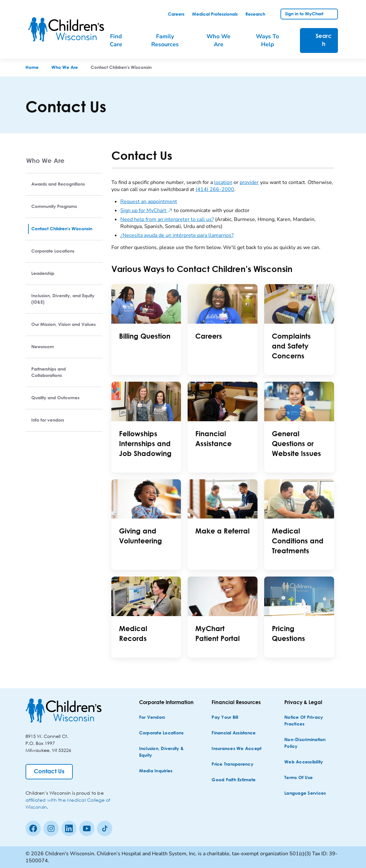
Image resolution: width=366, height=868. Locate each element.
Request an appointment (149, 202)
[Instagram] (51, 828)
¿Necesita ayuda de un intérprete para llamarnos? (177, 235)
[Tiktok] (105, 828)
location (223, 182)
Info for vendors (48, 420)
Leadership (43, 274)
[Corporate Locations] (161, 733)
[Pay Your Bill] (225, 718)
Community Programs (54, 207)
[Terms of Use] (299, 778)
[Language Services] (305, 794)
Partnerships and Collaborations (49, 372)
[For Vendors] (152, 718)
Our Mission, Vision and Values (63, 325)
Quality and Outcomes (55, 398)
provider (249, 182)
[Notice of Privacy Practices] (312, 721)
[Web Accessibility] (304, 762)
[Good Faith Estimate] (234, 780)
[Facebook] (33, 828)
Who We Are (45, 161)
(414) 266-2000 (215, 189)
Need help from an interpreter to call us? (167, 219)
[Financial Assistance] (234, 733)
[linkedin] (69, 828)
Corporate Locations (53, 251)
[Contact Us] (49, 772)
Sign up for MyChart (146, 210)
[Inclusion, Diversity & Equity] (167, 752)
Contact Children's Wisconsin (62, 229)
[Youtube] (87, 828)
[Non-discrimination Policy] (312, 743)
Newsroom (43, 347)
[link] (176, 14)
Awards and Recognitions (58, 184)
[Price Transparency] (232, 765)
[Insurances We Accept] (236, 749)
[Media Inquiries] (156, 771)
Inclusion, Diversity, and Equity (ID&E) (63, 299)
